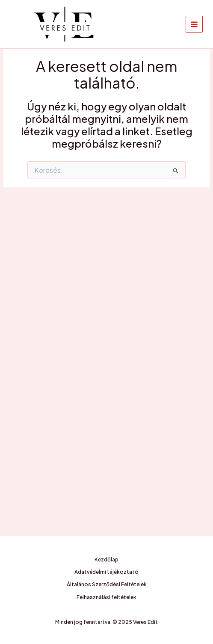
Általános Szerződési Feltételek (107, 584)
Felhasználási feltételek (106, 597)
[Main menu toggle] (194, 24)
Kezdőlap (106, 559)
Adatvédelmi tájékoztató (106, 572)
